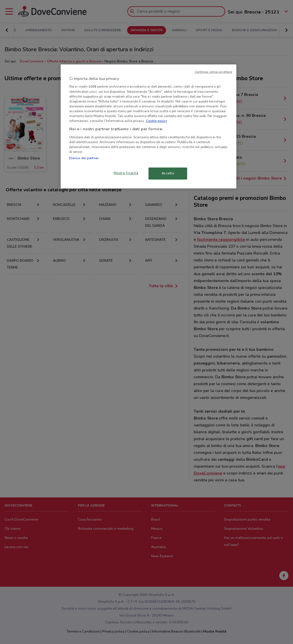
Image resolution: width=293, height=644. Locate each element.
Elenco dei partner (84, 158)
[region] (149, 126)
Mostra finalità (126, 173)
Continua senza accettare (214, 72)
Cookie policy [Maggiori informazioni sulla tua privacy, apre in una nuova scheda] (157, 121)
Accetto (168, 173)
